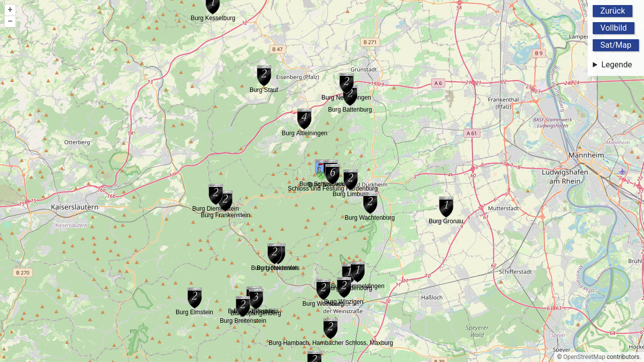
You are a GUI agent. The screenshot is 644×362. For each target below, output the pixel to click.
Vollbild (614, 28)
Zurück (613, 11)
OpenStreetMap (584, 357)
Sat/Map (616, 45)
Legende (617, 65)
